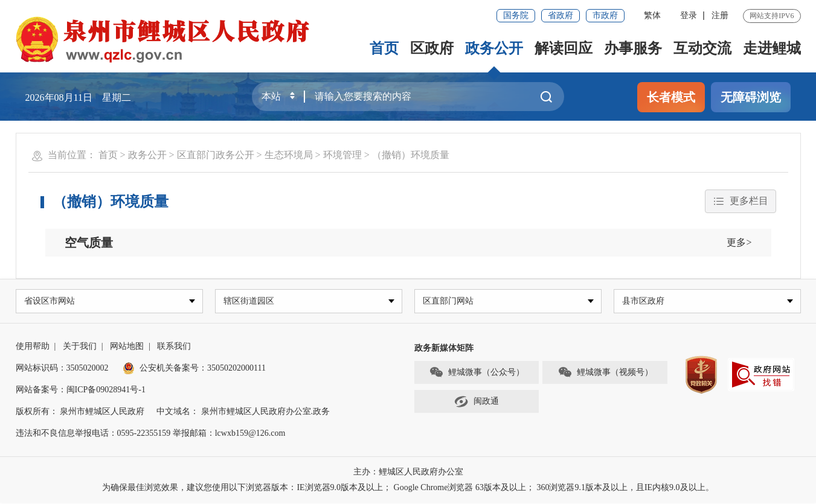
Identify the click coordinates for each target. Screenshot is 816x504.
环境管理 (342, 155)
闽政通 (477, 403)
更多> (739, 242)
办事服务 (633, 48)
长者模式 (671, 97)
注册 (720, 15)
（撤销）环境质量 (411, 155)
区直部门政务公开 (216, 155)
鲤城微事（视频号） (605, 374)
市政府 (605, 15)
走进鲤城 (772, 48)
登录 (689, 15)
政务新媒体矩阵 (444, 349)
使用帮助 (33, 347)
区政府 (432, 48)
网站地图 (127, 347)
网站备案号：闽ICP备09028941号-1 (81, 391)
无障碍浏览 (751, 97)
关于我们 (80, 347)
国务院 (516, 15)
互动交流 (702, 48)
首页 (384, 48)
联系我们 (174, 347)
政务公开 (494, 48)
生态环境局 (289, 155)
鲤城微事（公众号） (477, 374)
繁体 (652, 15)
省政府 (561, 15)
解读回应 (564, 48)
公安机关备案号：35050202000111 (194, 369)
